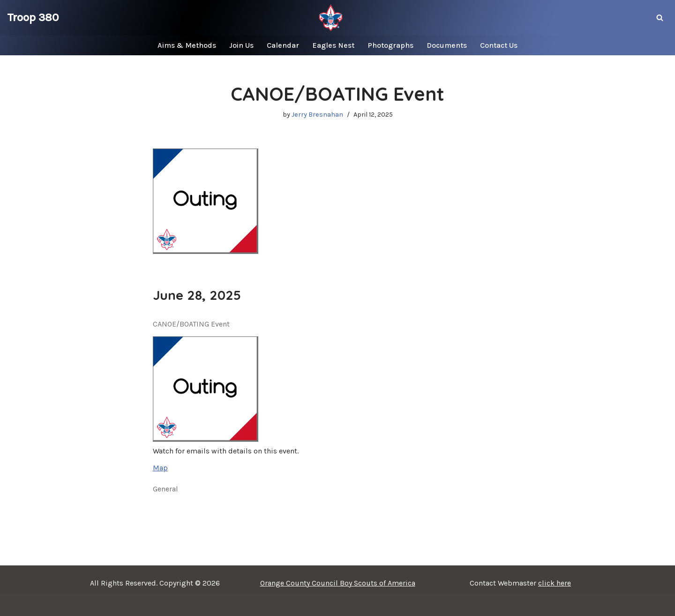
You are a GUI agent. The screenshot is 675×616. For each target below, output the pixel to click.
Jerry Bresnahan (317, 115)
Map (160, 468)
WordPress (152, 605)
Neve (79, 605)
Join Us (241, 45)
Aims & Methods (187, 45)
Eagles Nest (333, 45)
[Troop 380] (33, 17)
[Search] (660, 18)
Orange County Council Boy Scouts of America (338, 583)
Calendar (283, 45)
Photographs (390, 45)
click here (555, 583)
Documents (447, 45)
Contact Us (499, 45)
